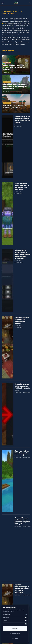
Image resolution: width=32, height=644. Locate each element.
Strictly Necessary (8, 614)
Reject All (15, 639)
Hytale (4, 23)
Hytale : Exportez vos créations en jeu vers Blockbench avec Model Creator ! (22, 395)
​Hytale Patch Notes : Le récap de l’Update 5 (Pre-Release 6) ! (15, 107)
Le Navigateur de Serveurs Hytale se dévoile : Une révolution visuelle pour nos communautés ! (22, 258)
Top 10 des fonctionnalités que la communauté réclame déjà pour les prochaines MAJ (22, 602)
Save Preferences (15, 634)
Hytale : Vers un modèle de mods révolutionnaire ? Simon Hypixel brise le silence (15, 87)
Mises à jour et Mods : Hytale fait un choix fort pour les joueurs (22, 463)
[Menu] (3, 3)
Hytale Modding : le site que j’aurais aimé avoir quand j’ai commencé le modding (22, 120)
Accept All (15, 628)
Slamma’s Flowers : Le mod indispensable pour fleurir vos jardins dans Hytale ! (22, 533)
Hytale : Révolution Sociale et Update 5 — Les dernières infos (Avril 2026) (22, 188)
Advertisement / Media (9, 624)
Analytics (6, 621)
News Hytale (8, 51)
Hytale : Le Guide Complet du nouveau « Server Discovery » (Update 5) (14, 67)
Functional (6, 617)
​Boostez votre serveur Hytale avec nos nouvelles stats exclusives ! (22, 326)
